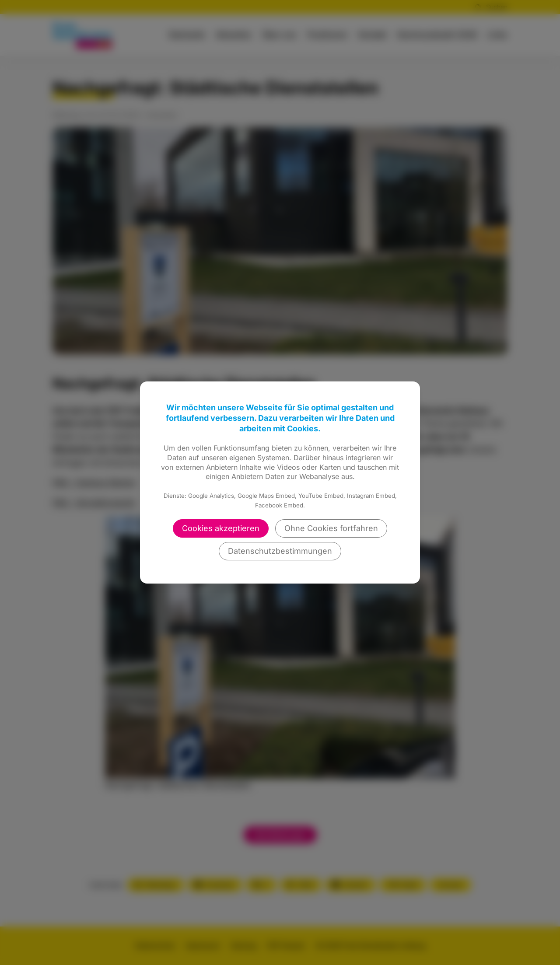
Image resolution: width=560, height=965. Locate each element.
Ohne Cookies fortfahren (331, 528)
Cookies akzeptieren (221, 528)
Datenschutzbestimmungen (280, 551)
